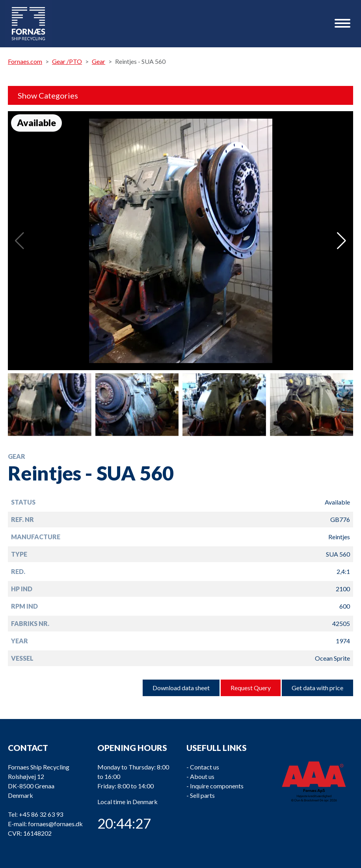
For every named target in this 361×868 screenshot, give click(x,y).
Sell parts (202, 795)
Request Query (251, 688)
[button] (341, 241)
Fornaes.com (25, 61)
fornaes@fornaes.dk (55, 824)
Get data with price (317, 688)
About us (202, 776)
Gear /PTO (67, 61)
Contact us (205, 767)
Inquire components (217, 786)
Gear (99, 61)
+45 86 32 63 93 (41, 814)
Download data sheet (181, 688)
